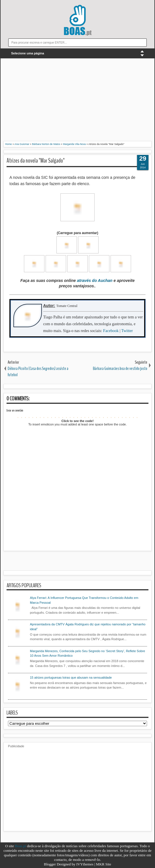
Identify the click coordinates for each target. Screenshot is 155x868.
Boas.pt (20, 846)
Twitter (127, 331)
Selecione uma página (28, 53)
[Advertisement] (77, 101)
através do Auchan (95, 281)
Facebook (111, 331)
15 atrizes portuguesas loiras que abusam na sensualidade (71, 677)
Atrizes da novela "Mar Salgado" (36, 161)
